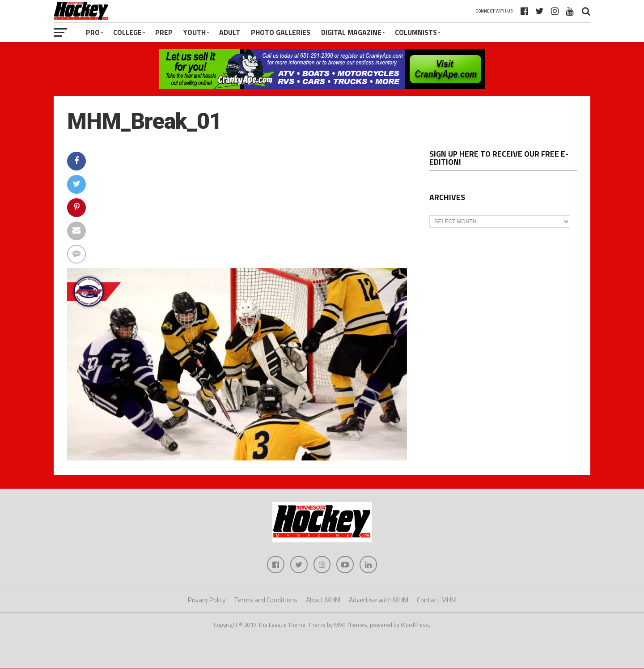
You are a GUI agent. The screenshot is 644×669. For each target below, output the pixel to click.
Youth (195, 32)
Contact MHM (437, 600)
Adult (230, 32)
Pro (93, 32)
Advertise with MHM (379, 600)
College (127, 32)
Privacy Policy (207, 600)
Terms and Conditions (266, 600)
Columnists (416, 32)
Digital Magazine (351, 32)
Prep (164, 32)
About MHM (323, 600)
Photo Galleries (281, 32)
